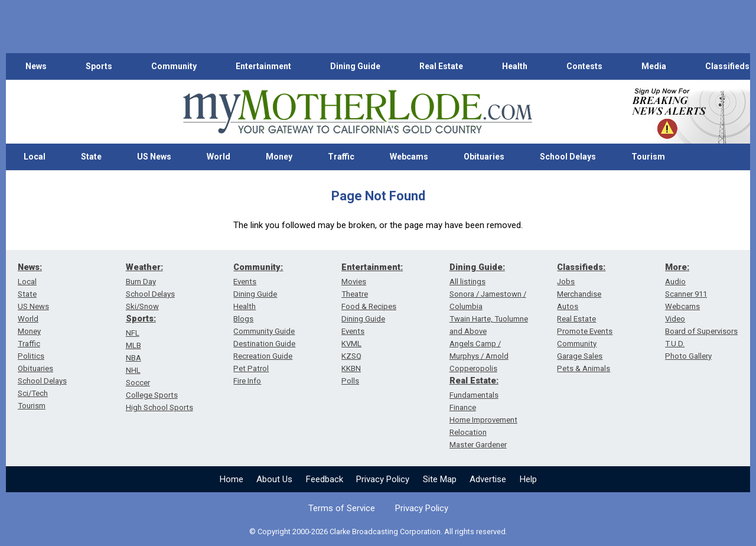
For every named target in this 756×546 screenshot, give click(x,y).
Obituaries (484, 157)
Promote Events (585, 331)
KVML (351, 344)
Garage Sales (580, 356)
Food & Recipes (369, 306)
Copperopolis (473, 368)
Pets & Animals (584, 368)
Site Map (440, 479)
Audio (675, 282)
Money (279, 157)
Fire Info (247, 381)
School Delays (568, 157)
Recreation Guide (263, 356)
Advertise (488, 479)
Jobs (566, 282)
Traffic (341, 157)
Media (654, 66)
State (91, 157)
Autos (568, 306)
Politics (31, 356)
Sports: (141, 318)
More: (677, 267)
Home (232, 479)
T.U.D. (675, 344)
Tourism (648, 157)
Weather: (144, 267)
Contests (584, 66)
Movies (354, 282)
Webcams (409, 157)
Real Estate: (474, 381)
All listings (467, 282)
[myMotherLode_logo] (357, 112)
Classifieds (727, 66)
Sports (99, 66)
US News (154, 157)
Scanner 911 (686, 294)
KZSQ (351, 356)
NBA (133, 358)
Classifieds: (581, 267)
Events (245, 282)
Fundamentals (474, 395)
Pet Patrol (251, 368)
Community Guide (264, 331)
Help (528, 479)
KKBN (351, 368)
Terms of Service (342, 508)
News (36, 66)
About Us (274, 479)
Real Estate (441, 66)
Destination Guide (264, 344)
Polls (350, 381)
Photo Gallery (688, 356)
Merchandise (579, 294)
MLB (133, 345)
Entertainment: (372, 267)
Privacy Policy (383, 479)
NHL (133, 370)
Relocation (468, 432)
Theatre (355, 294)
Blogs (243, 319)
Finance (463, 407)
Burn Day (141, 282)
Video (675, 319)
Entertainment (263, 66)
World (219, 157)
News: (30, 267)
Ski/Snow (142, 306)
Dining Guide (355, 66)
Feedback (325, 479)
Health (515, 66)
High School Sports (159, 407)
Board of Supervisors (701, 331)
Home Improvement (483, 420)
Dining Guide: (477, 267)
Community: (258, 267)
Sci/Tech (33, 393)
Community (174, 66)
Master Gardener (478, 445)
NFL (133, 333)
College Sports (152, 395)
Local (35, 157)
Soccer (138, 383)
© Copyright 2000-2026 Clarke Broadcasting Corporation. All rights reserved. (378, 532)
